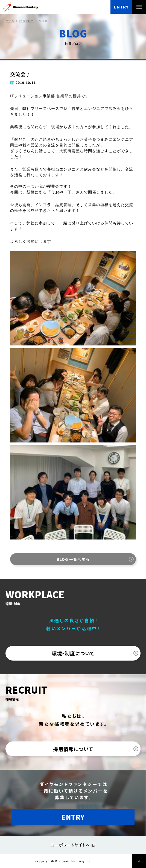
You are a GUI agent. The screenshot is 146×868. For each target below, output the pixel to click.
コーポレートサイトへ (70, 845)
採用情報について (73, 749)
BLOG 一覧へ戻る (73, 559)
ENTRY (121, 7)
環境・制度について (73, 653)
